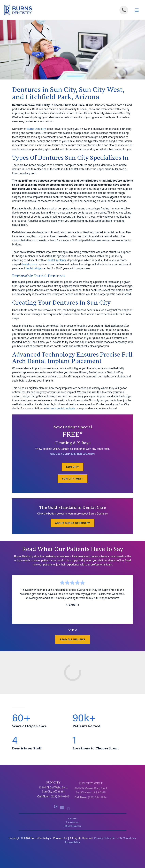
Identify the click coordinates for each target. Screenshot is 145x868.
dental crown (29, 264)
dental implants (57, 260)
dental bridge (34, 268)
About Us (72, 818)
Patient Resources (72, 826)
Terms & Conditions (124, 838)
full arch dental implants (61, 408)
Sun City (72, 467)
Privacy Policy (103, 838)
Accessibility (72, 842)
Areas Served (72, 822)
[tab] (70, 630)
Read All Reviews (72, 639)
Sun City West (72, 479)
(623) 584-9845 (60, 798)
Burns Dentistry (36, 129)
